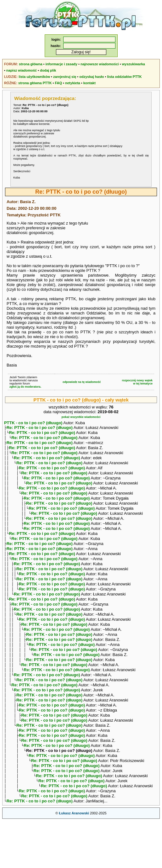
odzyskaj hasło (92, 77)
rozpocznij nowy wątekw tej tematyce (137, 382)
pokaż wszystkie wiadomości (81, 417)
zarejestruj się (65, 77)
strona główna (31, 64)
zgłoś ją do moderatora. (25, 387)
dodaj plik (48, 70)
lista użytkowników (34, 77)
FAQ (58, 83)
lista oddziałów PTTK (125, 77)
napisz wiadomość (22, 70)
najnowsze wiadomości (100, 64)
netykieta (73, 83)
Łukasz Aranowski (74, 860)
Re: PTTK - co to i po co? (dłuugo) (40, 428)
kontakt (89, 83)
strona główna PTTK (35, 83)
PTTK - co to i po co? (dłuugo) (33, 423)
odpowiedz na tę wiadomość (82, 382)
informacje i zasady (61, 64)
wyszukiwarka (134, 64)
